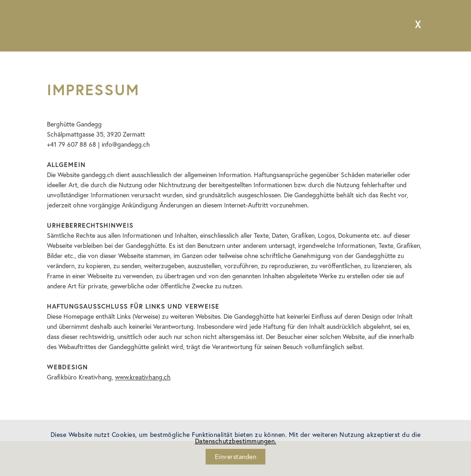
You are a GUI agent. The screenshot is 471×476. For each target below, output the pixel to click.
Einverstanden (236, 456)
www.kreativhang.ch (143, 377)
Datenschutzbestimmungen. (236, 441)
